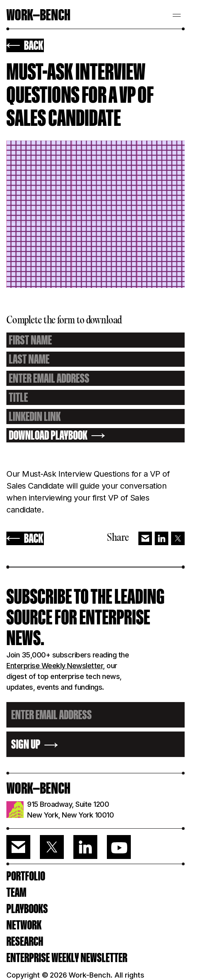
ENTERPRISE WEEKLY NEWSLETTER (67, 958)
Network (24, 925)
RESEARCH (25, 941)
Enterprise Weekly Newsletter (55, 666)
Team (16, 892)
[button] (177, 14)
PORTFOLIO (26, 876)
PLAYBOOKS (27, 909)
